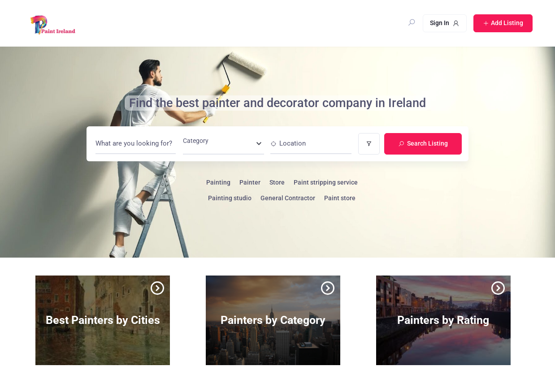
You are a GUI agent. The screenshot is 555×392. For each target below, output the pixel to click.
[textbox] (196, 143)
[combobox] (223, 143)
